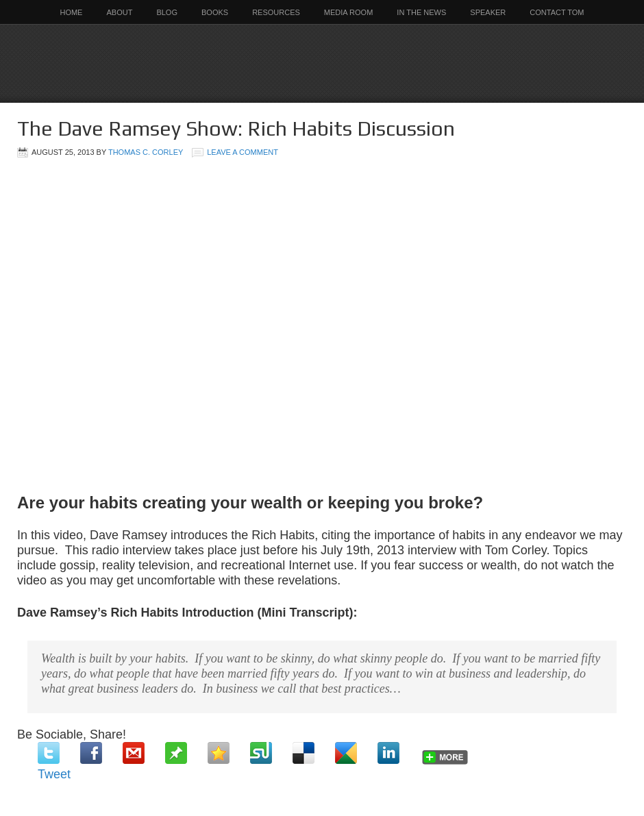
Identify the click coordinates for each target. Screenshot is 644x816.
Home (71, 12)
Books (215, 12)
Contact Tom (557, 12)
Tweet (54, 774)
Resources (276, 12)
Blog (167, 12)
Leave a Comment (243, 152)
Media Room (349, 12)
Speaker (488, 12)
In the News (421, 12)
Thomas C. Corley (146, 152)
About (119, 12)
